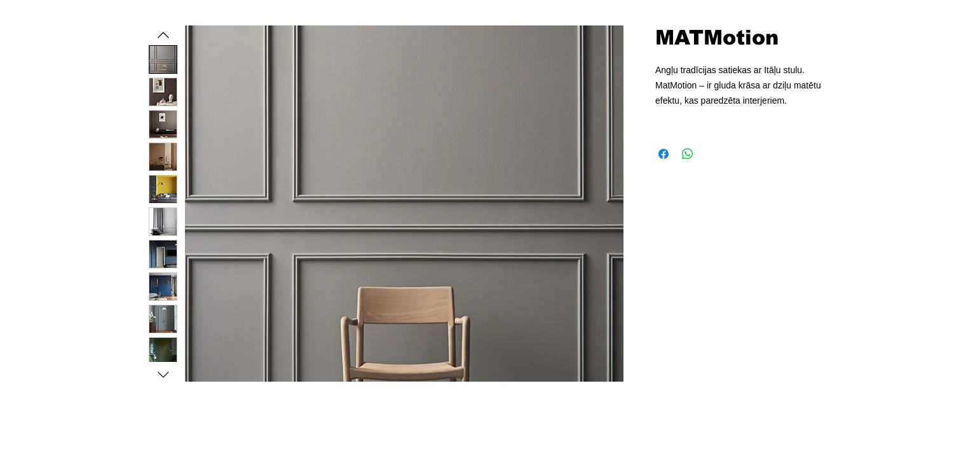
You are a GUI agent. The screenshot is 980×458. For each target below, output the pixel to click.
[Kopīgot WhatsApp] (688, 154)
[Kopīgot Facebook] (664, 154)
